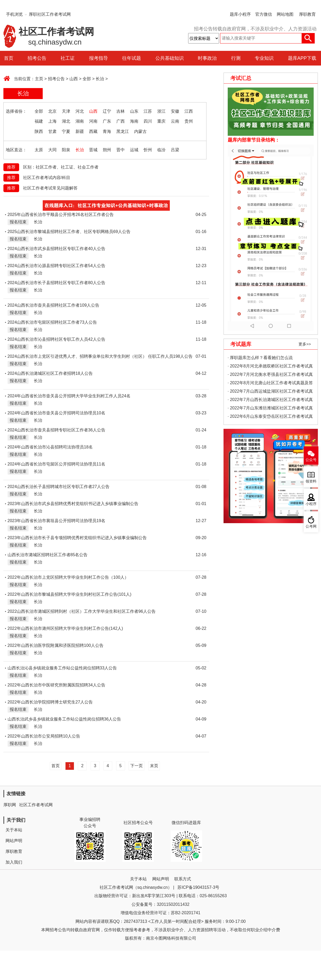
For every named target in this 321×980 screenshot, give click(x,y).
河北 (80, 111)
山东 (134, 111)
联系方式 (183, 879)
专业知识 (264, 58)
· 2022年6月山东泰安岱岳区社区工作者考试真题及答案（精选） (270, 417)
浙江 (161, 111)
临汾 (161, 150)
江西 (189, 111)
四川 (148, 121)
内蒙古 (140, 131)
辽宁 (107, 111)
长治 (100, 79)
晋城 (93, 150)
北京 (52, 111)
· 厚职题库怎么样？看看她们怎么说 (260, 358)
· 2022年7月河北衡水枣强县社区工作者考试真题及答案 (270, 375)
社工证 (68, 58)
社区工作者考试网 (36, 805)
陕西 (39, 131)
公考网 (311, 526)
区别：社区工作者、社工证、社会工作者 (61, 167)
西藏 (93, 131)
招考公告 (37, 58)
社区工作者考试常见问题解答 (50, 188)
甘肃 (52, 131)
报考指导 (99, 58)
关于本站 (14, 830)
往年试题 (132, 58)
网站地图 (285, 14)
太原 (39, 150)
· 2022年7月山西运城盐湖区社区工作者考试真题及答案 (270, 392)
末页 (154, 766)
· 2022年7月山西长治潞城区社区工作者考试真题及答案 (270, 401)
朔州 (107, 150)
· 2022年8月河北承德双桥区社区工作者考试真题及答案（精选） (270, 367)
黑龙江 (123, 131)
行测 (236, 58)
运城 (134, 150)
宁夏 (66, 131)
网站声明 (14, 841)
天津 (66, 111)
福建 (39, 121)
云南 (175, 121)
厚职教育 (307, 14)
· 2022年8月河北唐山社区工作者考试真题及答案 (270, 384)
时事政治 (207, 58)
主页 (39, 79)
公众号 (311, 460)
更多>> (305, 344)
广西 (121, 121)
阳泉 (66, 150)
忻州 (148, 150)
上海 (52, 121)
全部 (87, 79)
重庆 (161, 121)
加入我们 (14, 862)
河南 (93, 121)
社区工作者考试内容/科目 (47, 178)
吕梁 (175, 150)
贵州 (189, 121)
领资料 (311, 481)
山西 (74, 79)
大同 (52, 150)
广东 (107, 121)
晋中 (121, 150)
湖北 (66, 121)
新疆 (80, 131)
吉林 (121, 111)
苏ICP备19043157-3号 (198, 887)
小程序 (311, 504)
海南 (134, 121)
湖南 (80, 121)
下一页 (137, 766)
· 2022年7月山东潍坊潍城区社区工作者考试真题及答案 (270, 409)
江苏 (148, 111)
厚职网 (10, 805)
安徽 (175, 111)
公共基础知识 (170, 58)
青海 (107, 131)
